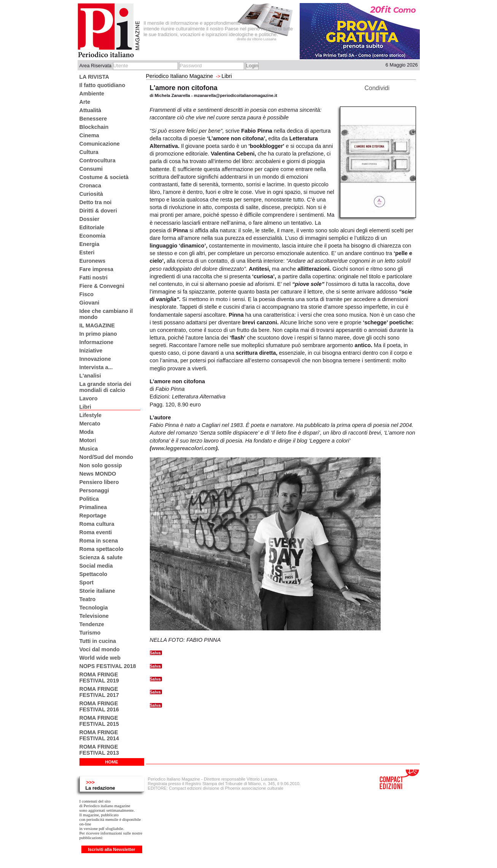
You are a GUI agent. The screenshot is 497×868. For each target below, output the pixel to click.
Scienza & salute (101, 557)
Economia (93, 236)
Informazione (97, 342)
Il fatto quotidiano (102, 85)
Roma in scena (99, 541)
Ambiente (92, 94)
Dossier (90, 219)
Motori (88, 440)
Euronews (93, 261)
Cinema (89, 135)
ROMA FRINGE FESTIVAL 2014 (99, 735)
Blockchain (94, 127)
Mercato (90, 424)
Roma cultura (97, 524)
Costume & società (104, 177)
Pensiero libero (99, 482)
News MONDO (98, 474)
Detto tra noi (96, 202)
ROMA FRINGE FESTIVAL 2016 (99, 706)
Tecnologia (94, 608)
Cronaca (91, 186)
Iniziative (91, 351)
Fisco (87, 294)
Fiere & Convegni (102, 286)
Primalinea (93, 507)
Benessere (93, 119)
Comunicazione (100, 144)
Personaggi (94, 490)
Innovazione (95, 359)
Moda (87, 432)
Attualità (91, 110)
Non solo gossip (101, 465)
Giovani (90, 303)
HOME (112, 762)
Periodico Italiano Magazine (180, 76)
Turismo (90, 633)
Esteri (87, 252)
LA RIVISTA (94, 77)
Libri (85, 407)
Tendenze (92, 624)
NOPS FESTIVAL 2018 (108, 666)
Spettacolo (94, 574)
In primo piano (98, 334)
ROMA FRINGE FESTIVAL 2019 (99, 678)
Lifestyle (91, 415)
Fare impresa (97, 269)
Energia (90, 244)
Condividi (377, 88)
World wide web (100, 658)
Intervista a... (96, 367)
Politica (89, 499)
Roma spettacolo (102, 549)
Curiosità (91, 194)
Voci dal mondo (100, 649)
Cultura (89, 152)
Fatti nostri (94, 278)
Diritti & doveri (98, 211)
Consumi (91, 169)
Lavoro (89, 398)
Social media (96, 566)
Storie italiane (97, 591)
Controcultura (98, 160)
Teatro (88, 599)
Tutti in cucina (98, 641)
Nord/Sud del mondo (106, 457)
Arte (85, 102)
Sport (87, 582)
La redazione (100, 788)
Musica (89, 449)
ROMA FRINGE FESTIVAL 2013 (99, 750)
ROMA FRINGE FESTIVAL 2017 (99, 692)
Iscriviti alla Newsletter (111, 849)
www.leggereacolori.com (183, 448)
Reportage (93, 516)
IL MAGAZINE (97, 325)
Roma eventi (96, 532)
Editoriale (92, 227)
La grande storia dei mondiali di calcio (106, 387)
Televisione (94, 616)
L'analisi (90, 376)
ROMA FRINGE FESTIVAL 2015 (99, 721)
